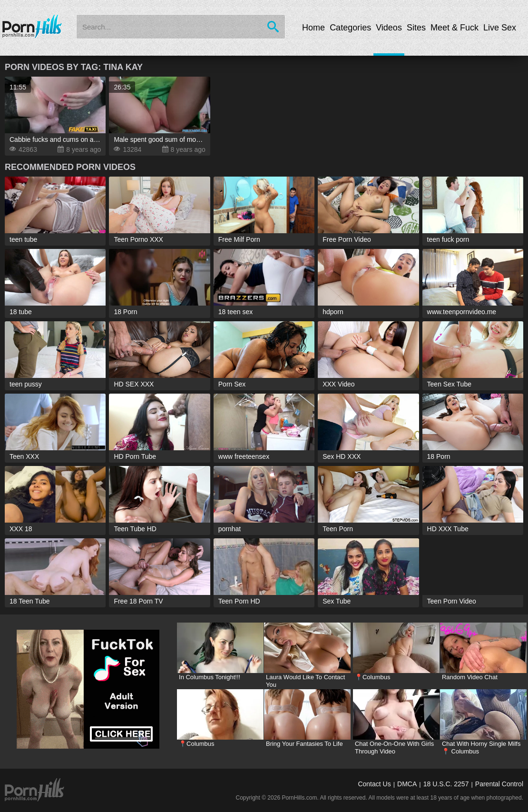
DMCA (407, 784)
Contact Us (374, 784)
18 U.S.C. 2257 (446, 784)
